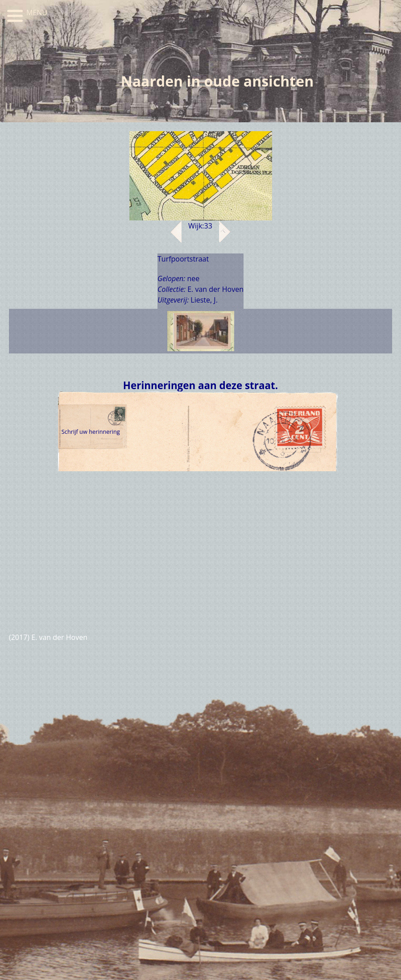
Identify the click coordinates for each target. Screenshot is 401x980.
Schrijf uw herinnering (90, 432)
